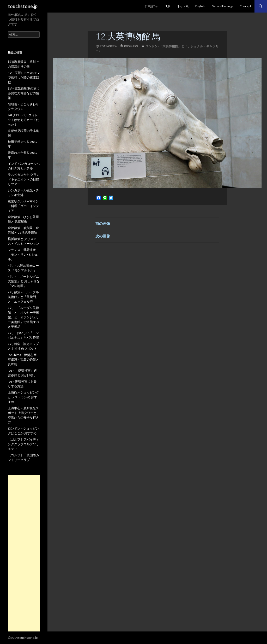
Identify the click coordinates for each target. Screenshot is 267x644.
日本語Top (151, 6)
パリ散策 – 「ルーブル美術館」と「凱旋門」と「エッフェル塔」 (23, 297)
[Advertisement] (24, 553)
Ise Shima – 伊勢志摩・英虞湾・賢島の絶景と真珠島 (24, 359)
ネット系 (183, 6)
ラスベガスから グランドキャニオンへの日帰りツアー (24, 179)
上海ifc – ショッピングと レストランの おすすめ (23, 397)
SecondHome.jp (222, 6)
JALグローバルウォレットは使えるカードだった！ (23, 120)
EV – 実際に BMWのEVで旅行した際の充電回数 (24, 77)
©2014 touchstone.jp (23, 638)
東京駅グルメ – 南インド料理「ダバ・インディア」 (23, 206)
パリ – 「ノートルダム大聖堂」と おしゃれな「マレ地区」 (24, 281)
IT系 (168, 6)
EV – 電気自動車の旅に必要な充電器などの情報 (24, 93)
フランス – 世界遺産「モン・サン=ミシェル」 (23, 254)
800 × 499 (131, 46)
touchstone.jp (23, 6)
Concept (245, 6)
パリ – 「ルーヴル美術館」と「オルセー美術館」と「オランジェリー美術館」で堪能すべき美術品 (23, 317)
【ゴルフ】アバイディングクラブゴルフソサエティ (23, 444)
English (200, 6)
